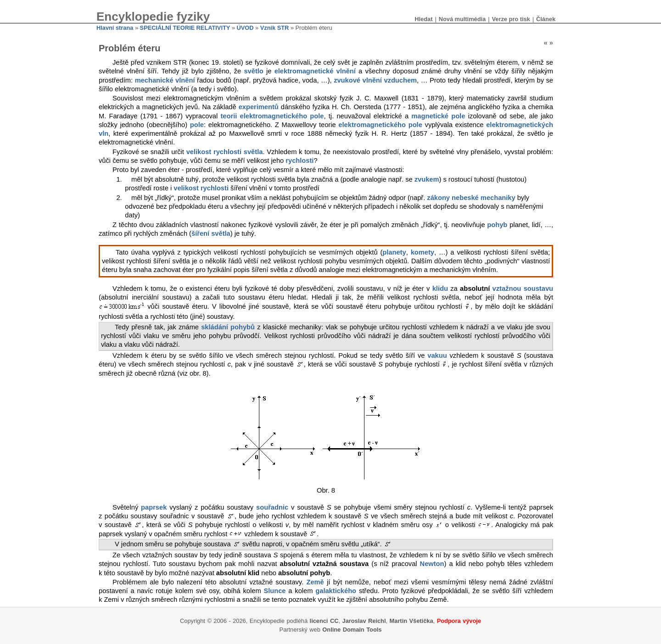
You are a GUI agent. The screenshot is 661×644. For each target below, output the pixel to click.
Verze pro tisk (511, 19)
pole (197, 125)
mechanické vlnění (165, 80)
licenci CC (324, 621)
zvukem (427, 179)
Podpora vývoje (459, 621)
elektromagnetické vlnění (315, 71)
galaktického (336, 591)
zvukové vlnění (358, 80)
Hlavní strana (115, 28)
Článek (546, 19)
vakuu (437, 355)
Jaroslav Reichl (364, 621)
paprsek (154, 507)
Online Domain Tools (352, 630)
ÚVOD (245, 28)
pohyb (497, 225)
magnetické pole (438, 116)
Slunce (274, 591)
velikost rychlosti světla (225, 152)
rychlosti (300, 161)
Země (315, 582)
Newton (432, 564)
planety (394, 252)
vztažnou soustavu (523, 289)
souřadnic (272, 507)
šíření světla (211, 233)
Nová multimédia (462, 19)
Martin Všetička (412, 621)
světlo (253, 71)
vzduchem (400, 80)
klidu (440, 289)
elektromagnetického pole (380, 125)
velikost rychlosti (201, 188)
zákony (438, 198)
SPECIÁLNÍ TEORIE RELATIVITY (185, 28)
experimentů (259, 107)
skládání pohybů (228, 327)
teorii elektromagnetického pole (272, 116)
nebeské (465, 198)
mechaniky (498, 198)
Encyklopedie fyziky (153, 17)
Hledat (423, 19)
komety (423, 252)
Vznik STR (275, 28)
